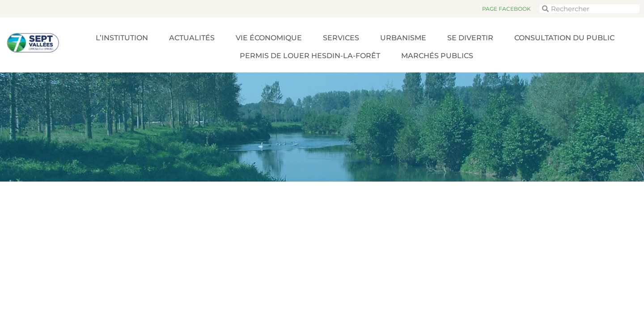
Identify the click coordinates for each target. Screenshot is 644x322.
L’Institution (122, 38)
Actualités (192, 38)
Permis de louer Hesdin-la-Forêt (310, 56)
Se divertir (470, 38)
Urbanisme (403, 38)
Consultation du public (564, 38)
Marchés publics (437, 56)
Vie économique (269, 38)
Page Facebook (506, 9)
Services (341, 38)
